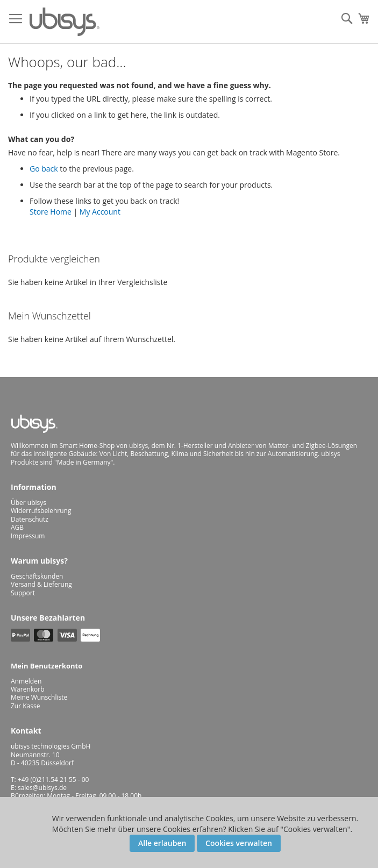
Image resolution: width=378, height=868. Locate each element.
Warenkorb (28, 689)
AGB (17, 527)
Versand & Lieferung (41, 584)
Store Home (51, 212)
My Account (100, 212)
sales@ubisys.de (42, 788)
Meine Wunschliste (39, 697)
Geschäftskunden (37, 576)
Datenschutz (30, 519)
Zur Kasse (25, 706)
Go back (44, 169)
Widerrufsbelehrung (41, 511)
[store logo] (65, 22)
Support (23, 593)
